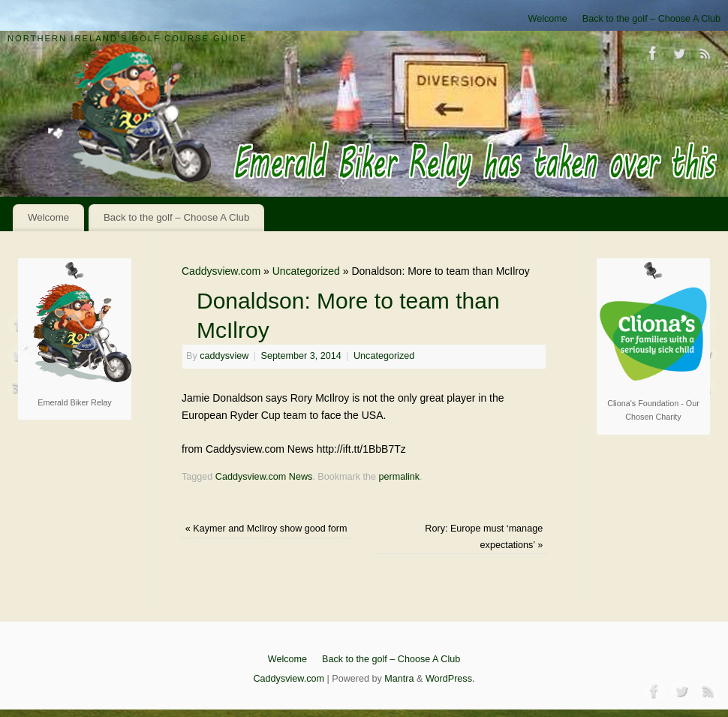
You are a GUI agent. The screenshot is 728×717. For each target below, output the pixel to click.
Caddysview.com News (264, 477)
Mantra (399, 679)
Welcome (548, 19)
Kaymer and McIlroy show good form (266, 529)
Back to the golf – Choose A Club (651, 19)
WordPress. (450, 679)
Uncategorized (306, 271)
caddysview (224, 356)
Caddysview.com (221, 271)
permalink (400, 477)
